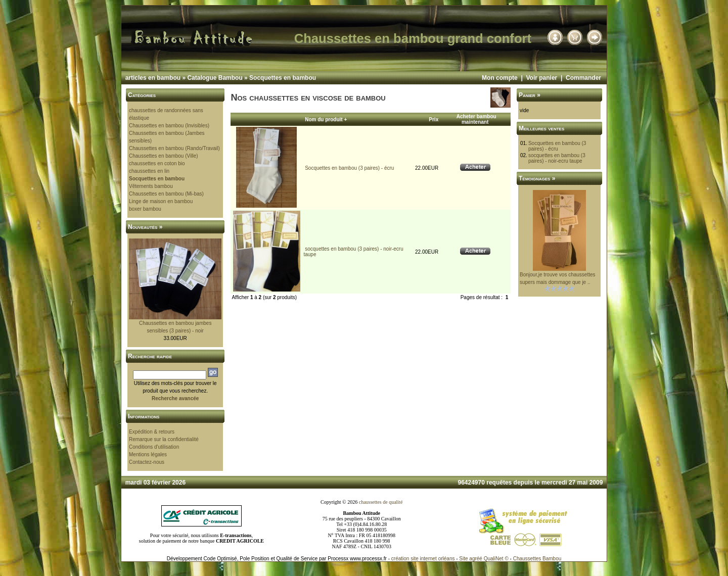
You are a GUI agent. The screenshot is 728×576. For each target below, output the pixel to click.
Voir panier (541, 78)
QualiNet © (496, 559)
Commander (583, 78)
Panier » (530, 95)
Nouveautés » (145, 227)
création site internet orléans (423, 559)
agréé (476, 559)
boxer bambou (145, 209)
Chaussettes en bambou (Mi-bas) (166, 194)
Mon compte (500, 78)
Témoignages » (537, 178)
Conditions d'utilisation (154, 447)
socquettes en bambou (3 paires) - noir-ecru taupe (557, 158)
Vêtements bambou (151, 186)
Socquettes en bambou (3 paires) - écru (349, 168)
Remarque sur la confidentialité (164, 439)
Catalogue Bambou (215, 78)
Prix (434, 119)
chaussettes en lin (149, 171)
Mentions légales (148, 454)
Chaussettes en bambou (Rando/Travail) (174, 148)
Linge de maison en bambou (161, 201)
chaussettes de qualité (381, 502)
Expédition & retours (152, 432)
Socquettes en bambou (283, 78)
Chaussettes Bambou (537, 559)
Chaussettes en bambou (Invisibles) (169, 126)
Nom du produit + (326, 119)
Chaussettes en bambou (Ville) (164, 156)
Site (463, 559)
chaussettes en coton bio (157, 163)
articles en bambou (153, 78)
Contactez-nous (147, 462)
